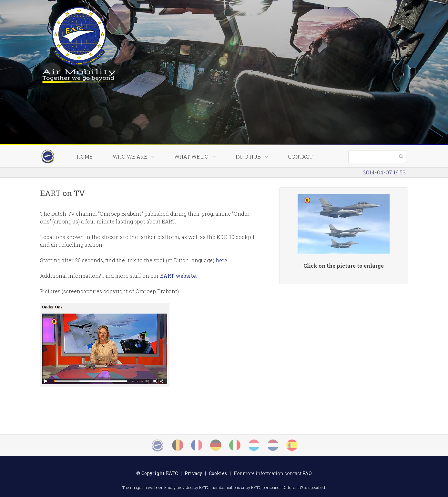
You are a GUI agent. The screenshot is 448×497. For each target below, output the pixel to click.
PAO (307, 473)
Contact (300, 156)
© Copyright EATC (157, 473)
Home (85, 156)
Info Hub (252, 156)
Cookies (218, 473)
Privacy (193, 473)
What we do (195, 156)
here (221, 260)
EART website (178, 276)
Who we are (133, 156)
